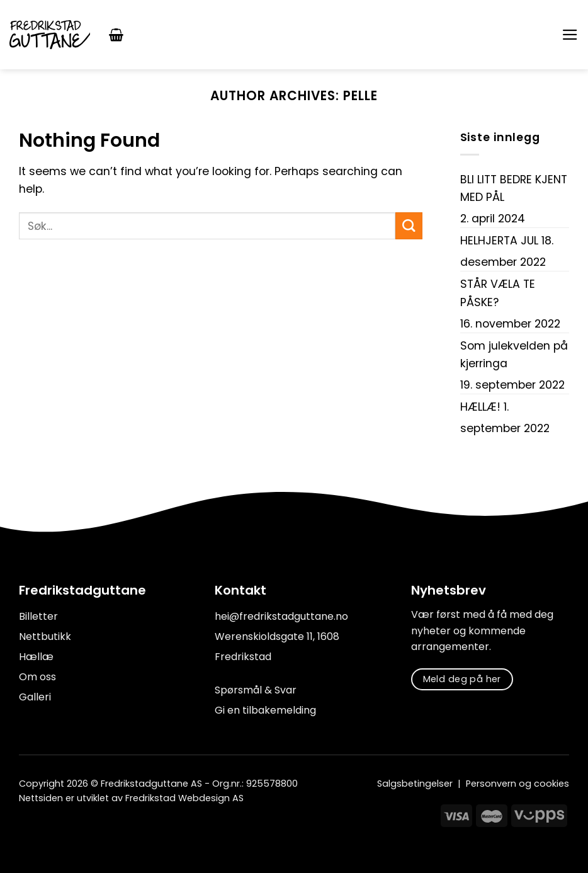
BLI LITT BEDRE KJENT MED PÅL (514, 188)
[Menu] (570, 35)
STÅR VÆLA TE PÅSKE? (498, 293)
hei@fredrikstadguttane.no (281, 616)
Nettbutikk (45, 636)
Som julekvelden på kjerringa (514, 355)
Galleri (35, 697)
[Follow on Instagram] (43, 827)
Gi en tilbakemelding (265, 710)
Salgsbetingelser (415, 784)
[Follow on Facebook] (27, 827)
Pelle (360, 96)
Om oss (37, 677)
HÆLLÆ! (480, 407)
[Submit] (409, 226)
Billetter (38, 616)
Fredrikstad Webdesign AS (184, 798)
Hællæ (36, 657)
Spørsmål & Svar (256, 690)
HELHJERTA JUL (499, 241)
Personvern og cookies (517, 784)
